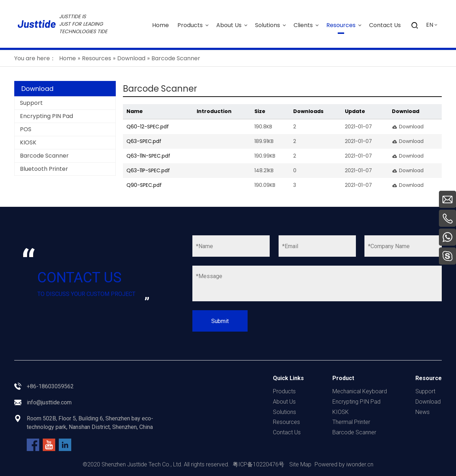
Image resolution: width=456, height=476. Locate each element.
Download (411, 127)
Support (31, 103)
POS (26, 129)
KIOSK (28, 142)
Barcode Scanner (44, 156)
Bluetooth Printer (44, 169)
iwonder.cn (360, 464)
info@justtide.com (49, 402)
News (423, 412)
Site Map (300, 464)
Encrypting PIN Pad (46, 116)
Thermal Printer (351, 422)
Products (284, 391)
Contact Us (287, 432)
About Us (284, 402)
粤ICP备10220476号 (258, 464)
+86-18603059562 (50, 386)
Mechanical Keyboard (360, 391)
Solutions (284, 412)
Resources (286, 422)
